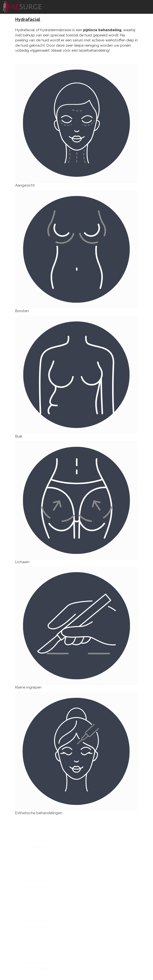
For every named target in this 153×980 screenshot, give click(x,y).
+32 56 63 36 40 (36, 921)
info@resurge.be (37, 846)
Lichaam (22, 562)
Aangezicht (25, 185)
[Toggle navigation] (147, 1)
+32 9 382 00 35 (36, 840)
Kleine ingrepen (28, 687)
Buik (19, 436)
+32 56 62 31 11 (35, 962)
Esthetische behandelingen (39, 813)
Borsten (22, 311)
